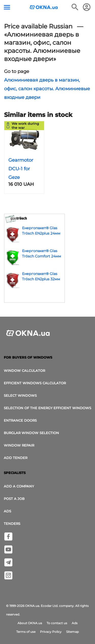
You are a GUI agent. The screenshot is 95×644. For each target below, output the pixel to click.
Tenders (12, 524)
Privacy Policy (51, 632)
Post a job (14, 499)
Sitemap (72, 632)
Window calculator (24, 371)
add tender (16, 458)
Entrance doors (20, 420)
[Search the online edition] (75, 7)
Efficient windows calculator (35, 383)
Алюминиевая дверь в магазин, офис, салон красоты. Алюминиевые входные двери (47, 89)
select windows (20, 395)
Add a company (19, 486)
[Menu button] (7, 7)
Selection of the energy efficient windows (48, 408)
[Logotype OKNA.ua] (44, 8)
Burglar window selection (31, 433)
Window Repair (19, 445)
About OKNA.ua (30, 623)
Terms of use (26, 632)
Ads (7, 511)
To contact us (57, 623)
